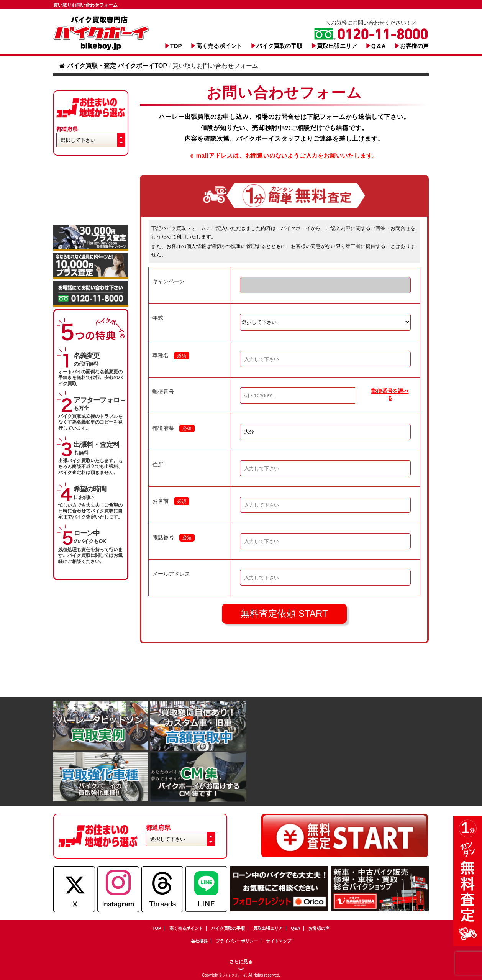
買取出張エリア (337, 46)
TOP (176, 46)
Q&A (295, 928)
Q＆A (379, 46)
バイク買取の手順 (279, 46)
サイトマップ (279, 941)
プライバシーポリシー (237, 941)
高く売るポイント (219, 46)
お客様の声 (414, 46)
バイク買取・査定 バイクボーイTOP (113, 66)
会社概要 (199, 941)
